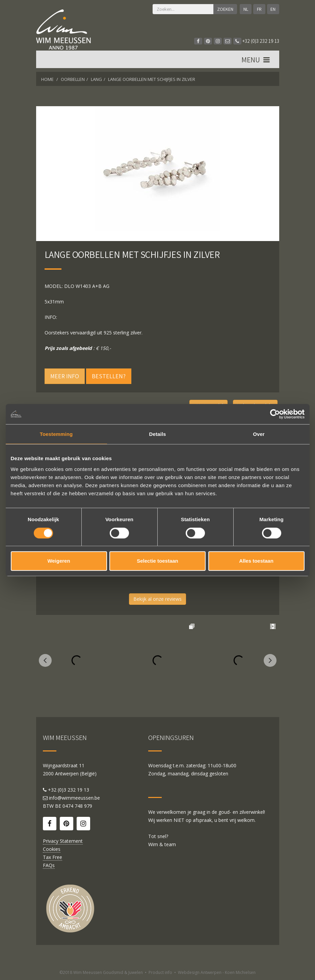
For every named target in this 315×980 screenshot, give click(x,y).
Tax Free (52, 857)
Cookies (52, 849)
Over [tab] (259, 434)
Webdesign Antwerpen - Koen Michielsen (217, 972)
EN (273, 9)
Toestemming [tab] (56, 434)
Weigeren (59, 561)
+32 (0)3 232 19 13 (256, 41)
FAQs (49, 865)
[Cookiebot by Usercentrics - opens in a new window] (275, 414)
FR (259, 9)
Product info (160, 972)
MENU (256, 60)
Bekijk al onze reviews (157, 599)
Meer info (65, 376)
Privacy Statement (63, 841)
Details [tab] (158, 434)
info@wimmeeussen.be (74, 798)
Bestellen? (109, 376)
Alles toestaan (256, 561)
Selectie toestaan (157, 561)
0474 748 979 (77, 806)
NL (245, 9)
